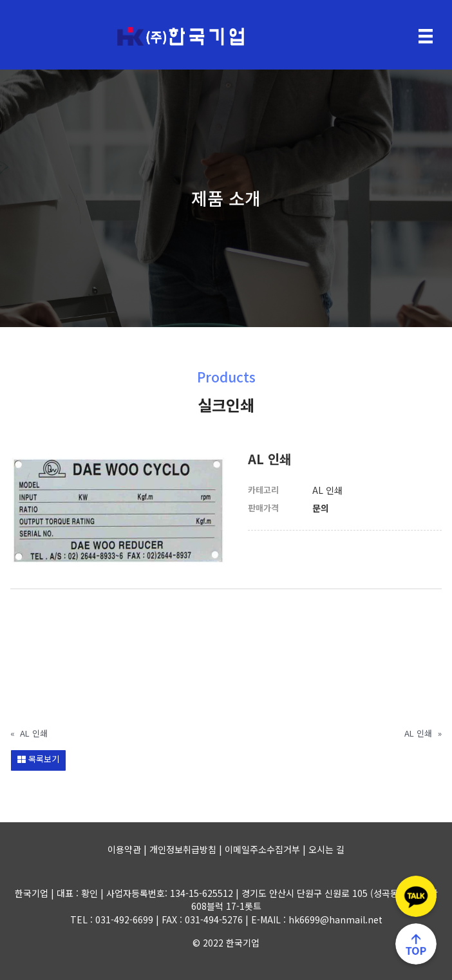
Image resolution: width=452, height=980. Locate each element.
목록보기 (38, 759)
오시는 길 (326, 849)
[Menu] (426, 36)
